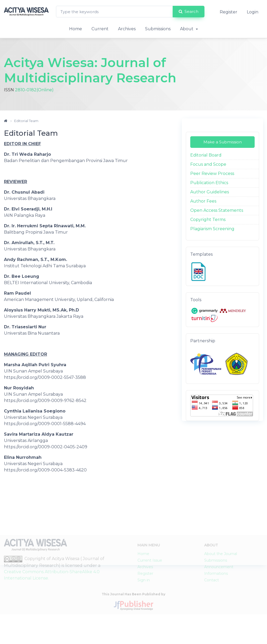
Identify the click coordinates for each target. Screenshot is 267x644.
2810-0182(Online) (34, 90)
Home (76, 29)
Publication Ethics (209, 183)
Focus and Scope (208, 164)
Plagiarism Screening (212, 229)
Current (100, 29)
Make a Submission (223, 142)
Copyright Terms (208, 220)
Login (253, 12)
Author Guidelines (210, 192)
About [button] (187, 29)
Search (189, 11)
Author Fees (203, 201)
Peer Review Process (212, 173)
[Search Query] (114, 12)
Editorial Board (206, 155)
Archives (127, 29)
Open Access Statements (217, 210)
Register (229, 12)
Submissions (158, 29)
